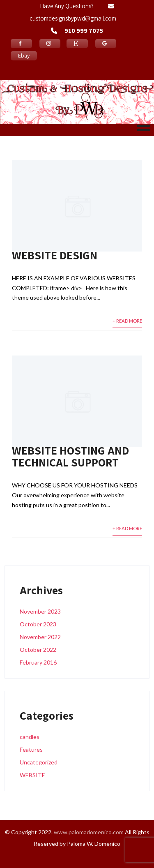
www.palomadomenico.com (89, 832)
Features (31, 749)
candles (30, 737)
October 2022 (38, 650)
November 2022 (40, 637)
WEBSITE (32, 775)
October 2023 (38, 624)
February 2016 (38, 662)
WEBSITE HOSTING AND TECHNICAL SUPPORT (70, 456)
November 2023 (40, 611)
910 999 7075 (84, 31)
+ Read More (127, 321)
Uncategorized (39, 762)
